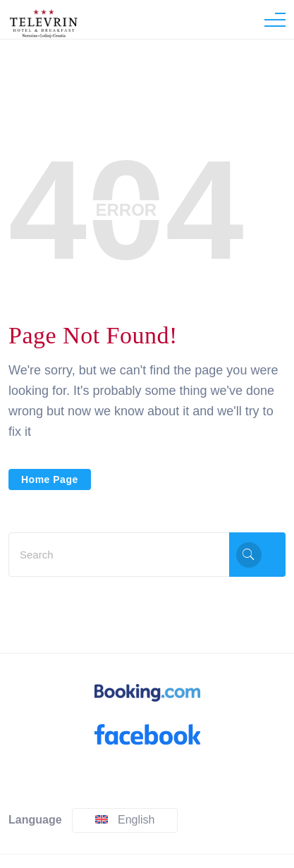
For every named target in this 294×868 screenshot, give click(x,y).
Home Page (50, 479)
